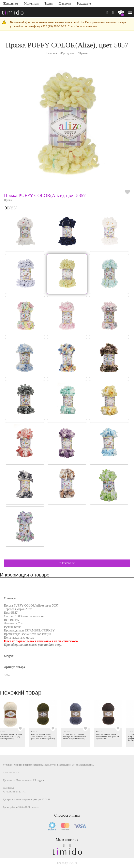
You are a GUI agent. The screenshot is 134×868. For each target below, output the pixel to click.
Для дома (65, 3)
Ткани (49, 3)
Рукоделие (84, 3)
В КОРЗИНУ (67, 563)
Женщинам (10, 3)
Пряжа (83, 53)
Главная (52, 53)
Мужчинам (31, 3)
